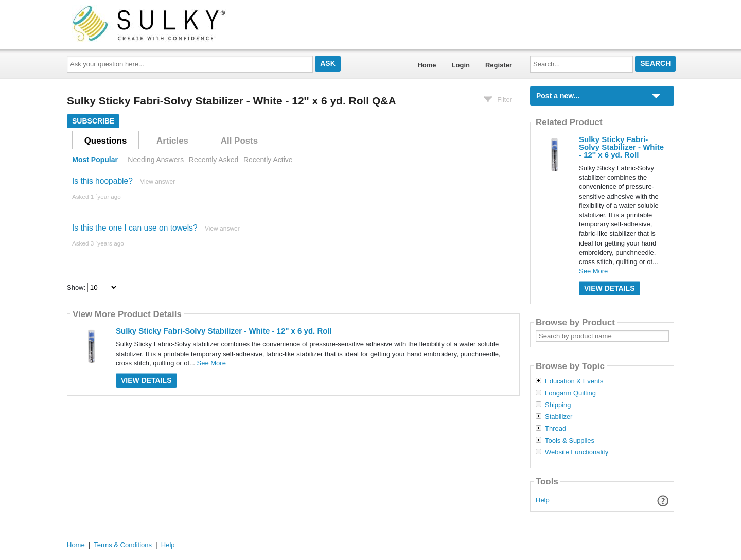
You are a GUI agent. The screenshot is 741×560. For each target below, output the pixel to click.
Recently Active (268, 160)
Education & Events (574, 381)
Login (461, 65)
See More (211, 363)
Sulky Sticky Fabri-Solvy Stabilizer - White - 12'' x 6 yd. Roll (224, 331)
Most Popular (95, 160)
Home (427, 65)
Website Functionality (577, 452)
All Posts (239, 141)
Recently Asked (214, 160)
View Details (146, 380)
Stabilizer (559, 417)
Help (543, 500)
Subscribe (93, 121)
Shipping (558, 405)
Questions (106, 141)
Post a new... (558, 96)
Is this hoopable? (102, 181)
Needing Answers (156, 160)
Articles (172, 141)
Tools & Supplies (570, 441)
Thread (555, 429)
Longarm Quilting (570, 393)
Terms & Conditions (123, 545)
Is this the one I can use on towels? (135, 228)
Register (499, 65)
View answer (157, 182)
